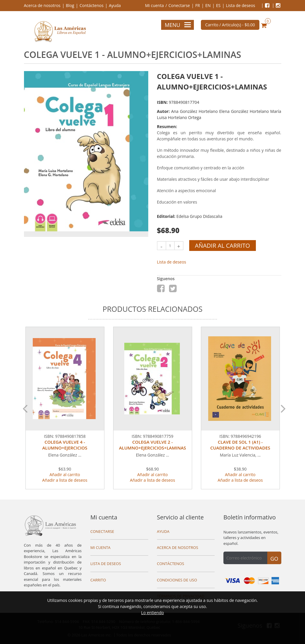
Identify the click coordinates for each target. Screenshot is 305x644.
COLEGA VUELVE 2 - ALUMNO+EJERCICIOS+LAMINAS (152, 445)
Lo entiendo (153, 613)
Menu (178, 25)
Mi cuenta (154, 5)
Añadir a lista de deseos (65, 480)
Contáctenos (92, 5)
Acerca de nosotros (42, 5)
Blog (70, 5)
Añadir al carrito (223, 246)
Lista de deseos (240, 5)
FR (198, 5)
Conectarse (179, 5)
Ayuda (115, 5)
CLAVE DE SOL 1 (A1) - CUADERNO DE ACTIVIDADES (240, 445)
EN (208, 5)
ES (218, 5)
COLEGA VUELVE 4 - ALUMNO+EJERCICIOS (65, 445)
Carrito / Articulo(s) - (230, 25)
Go (274, 559)
